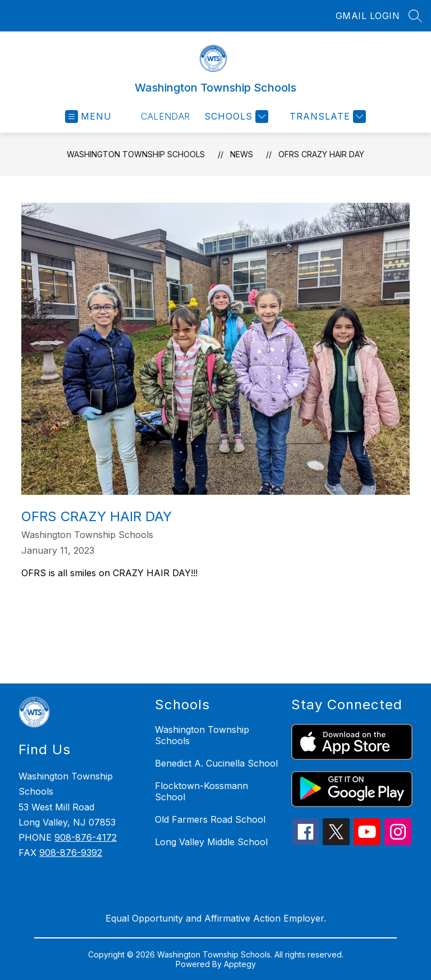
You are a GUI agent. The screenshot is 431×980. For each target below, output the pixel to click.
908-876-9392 (71, 853)
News (242, 154)
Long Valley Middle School (211, 842)
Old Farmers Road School (210, 819)
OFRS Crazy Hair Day (321, 154)
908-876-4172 (86, 837)
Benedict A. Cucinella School (216, 763)
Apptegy (240, 964)
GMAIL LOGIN (368, 16)
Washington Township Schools (136, 154)
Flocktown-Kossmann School (201, 791)
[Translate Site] (326, 117)
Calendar (166, 116)
